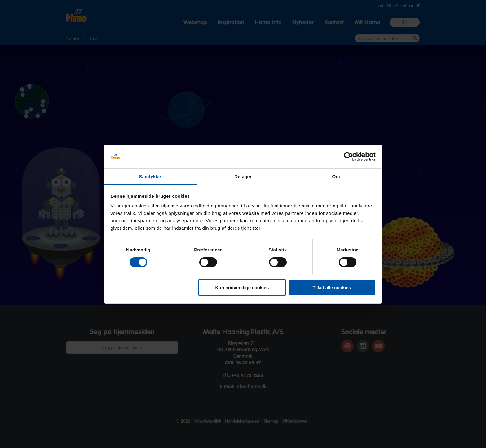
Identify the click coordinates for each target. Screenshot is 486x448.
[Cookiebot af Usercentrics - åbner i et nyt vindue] (349, 156)
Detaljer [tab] (243, 177)
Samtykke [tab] (150, 177)
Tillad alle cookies (332, 288)
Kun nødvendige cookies (242, 288)
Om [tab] (336, 177)
